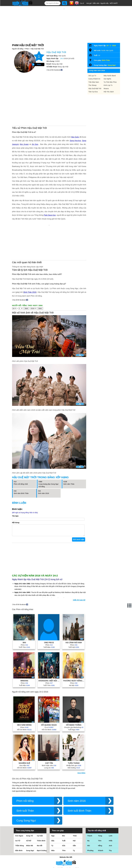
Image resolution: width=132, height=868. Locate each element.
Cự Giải (40, 807)
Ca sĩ (82, 3)
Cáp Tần (49, 735)
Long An (49, 739)
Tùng (100, 807)
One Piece (49, 614)
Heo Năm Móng (24, 697)
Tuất (64, 812)
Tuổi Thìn (24, 619)
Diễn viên (96, 3)
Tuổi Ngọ (74, 701)
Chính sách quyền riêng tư (66, 856)
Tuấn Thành (74, 735)
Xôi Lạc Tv (92, 68)
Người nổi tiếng (18, 42)
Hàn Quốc (75, 114)
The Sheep (92, 78)
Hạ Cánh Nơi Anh (74, 614)
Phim (27, 42)
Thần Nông (20, 817)
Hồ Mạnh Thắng (74, 697)
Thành (90, 807)
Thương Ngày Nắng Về (74, 652)
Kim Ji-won (24, 121)
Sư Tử (18, 812)
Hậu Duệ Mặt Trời (37, 42)
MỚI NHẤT (114, 3)
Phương (90, 822)
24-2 (62, 51)
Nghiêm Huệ (24, 735)
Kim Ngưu (19, 807)
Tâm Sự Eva (93, 85)
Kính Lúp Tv (108, 78)
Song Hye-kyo (75, 117)
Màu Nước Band (110, 68)
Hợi (74, 812)
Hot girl (89, 3)
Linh (111, 807)
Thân (75, 807)
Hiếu (111, 812)
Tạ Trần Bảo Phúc (110, 75)
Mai (24, 614)
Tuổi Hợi (74, 619)
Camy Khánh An (94, 72)
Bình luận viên (49, 737)
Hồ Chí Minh (24, 701)
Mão (53, 822)
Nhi (89, 817)
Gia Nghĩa (107, 72)
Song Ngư (112, 58)
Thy (110, 822)
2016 (114, 38)
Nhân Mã (30, 817)
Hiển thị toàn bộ (79, 572)
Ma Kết (40, 817)
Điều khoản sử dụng (66, 844)
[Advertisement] (64, 20)
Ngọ (53, 807)
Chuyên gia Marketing (74, 699)
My (88, 812)
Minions (24, 652)
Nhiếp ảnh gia (74, 737)
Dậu (53, 812)
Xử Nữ (29, 812)
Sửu (64, 817)
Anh (110, 817)
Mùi (64, 807)
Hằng (100, 817)
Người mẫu (104, 3)
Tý (52, 817)
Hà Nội (74, 657)
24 (108, 38)
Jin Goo (35, 121)
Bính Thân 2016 (30, 262)
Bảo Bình (19, 822)
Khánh (101, 822)
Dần (74, 817)
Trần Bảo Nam (94, 75)
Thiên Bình (41, 812)
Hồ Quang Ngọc (49, 697)
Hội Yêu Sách (109, 85)
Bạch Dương (42, 822)
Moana (106, 81)
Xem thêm (81, 744)
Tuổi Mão (49, 619)
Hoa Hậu (24, 737)
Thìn (64, 822)
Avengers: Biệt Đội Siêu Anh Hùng (49, 652)
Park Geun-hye (50, 192)
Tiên (100, 812)
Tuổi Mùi (24, 657)
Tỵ (74, 822)
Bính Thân (106, 53)
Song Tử (29, 807)
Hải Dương (74, 739)
